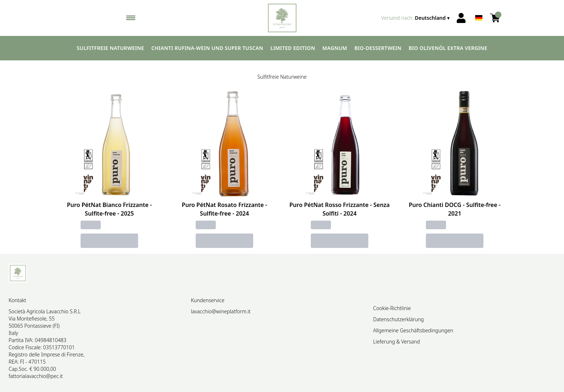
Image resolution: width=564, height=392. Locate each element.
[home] (282, 18)
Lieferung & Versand (396, 342)
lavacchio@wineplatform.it (221, 311)
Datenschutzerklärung (398, 319)
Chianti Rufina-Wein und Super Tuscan (207, 48)
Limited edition (293, 48)
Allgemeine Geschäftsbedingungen (413, 330)
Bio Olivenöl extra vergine (448, 48)
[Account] (461, 18)
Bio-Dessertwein (378, 48)
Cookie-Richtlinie (392, 308)
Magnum (335, 48)
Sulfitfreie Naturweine (110, 48)
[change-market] (416, 18)
